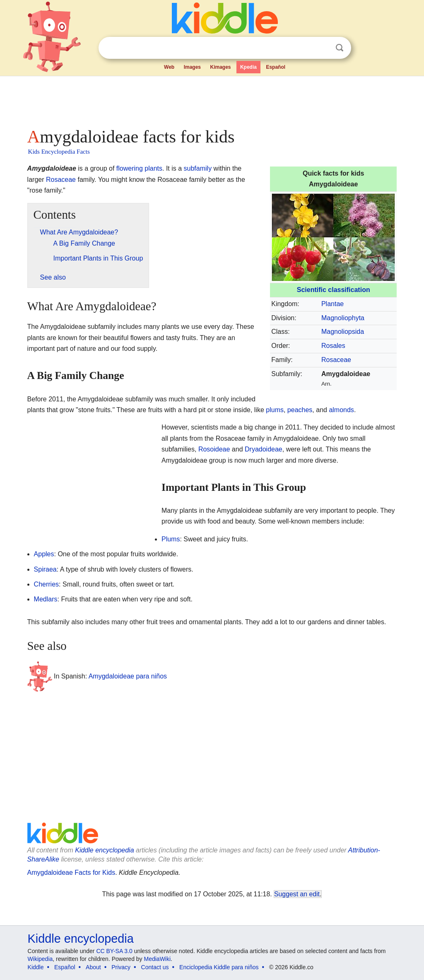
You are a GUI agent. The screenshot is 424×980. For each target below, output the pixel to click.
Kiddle (36, 967)
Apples (44, 554)
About (93, 967)
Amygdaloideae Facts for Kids (71, 873)
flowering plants (139, 168)
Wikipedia (40, 959)
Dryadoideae (264, 449)
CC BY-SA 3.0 (114, 951)
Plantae (332, 304)
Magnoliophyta (343, 318)
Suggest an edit (297, 894)
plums (275, 410)
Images (192, 67)
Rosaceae (336, 360)
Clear (323, 48)
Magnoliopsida (343, 332)
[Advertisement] (212, 99)
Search (340, 48)
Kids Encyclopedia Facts (59, 152)
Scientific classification (334, 290)
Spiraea (45, 569)
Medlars (46, 599)
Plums (171, 539)
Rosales (333, 346)
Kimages (220, 67)
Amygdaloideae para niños (128, 676)
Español (276, 67)
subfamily (198, 168)
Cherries (46, 584)
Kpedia (248, 67)
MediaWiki (158, 959)
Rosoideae (214, 449)
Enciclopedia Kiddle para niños (219, 967)
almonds (341, 410)
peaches (300, 410)
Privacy (121, 967)
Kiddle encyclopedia (104, 850)
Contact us (155, 967)
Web (169, 67)
